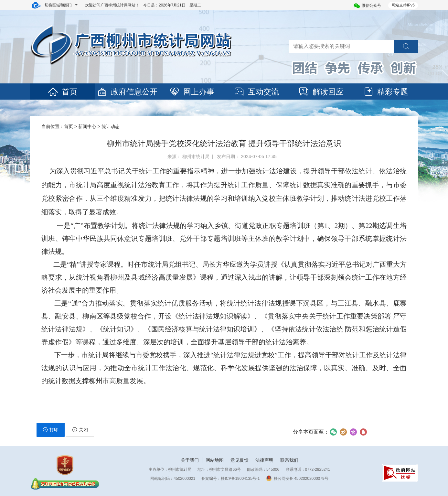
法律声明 (264, 460)
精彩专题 (386, 92)
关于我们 (190, 460)
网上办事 (192, 92)
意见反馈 (240, 460)
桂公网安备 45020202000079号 (297, 479)
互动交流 (256, 92)
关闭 (80, 430)
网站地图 (215, 460)
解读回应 (321, 92)
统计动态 (111, 126)
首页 (62, 92)
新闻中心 (87, 126)
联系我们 (289, 460)
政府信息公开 (127, 92)
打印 (51, 430)
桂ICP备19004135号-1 (240, 479)
